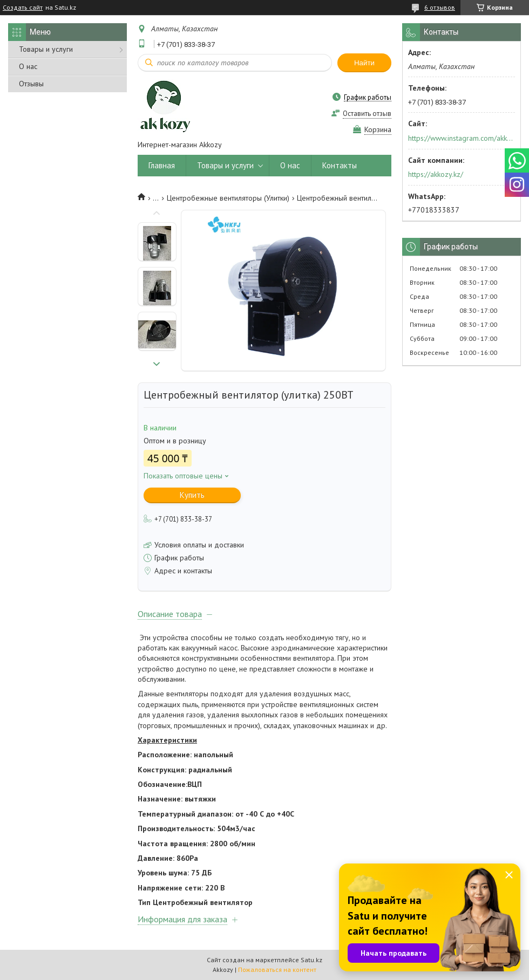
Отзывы (31, 84)
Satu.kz (311, 960)
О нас (28, 66)
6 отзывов (440, 7)
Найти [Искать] (364, 63)
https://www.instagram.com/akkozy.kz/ (461, 138)
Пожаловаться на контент (277, 969)
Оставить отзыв (367, 114)
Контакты (340, 165)
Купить (192, 495)
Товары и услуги (46, 49)
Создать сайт (23, 8)
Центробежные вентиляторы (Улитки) (228, 198)
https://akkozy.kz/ (436, 174)
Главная (162, 165)
